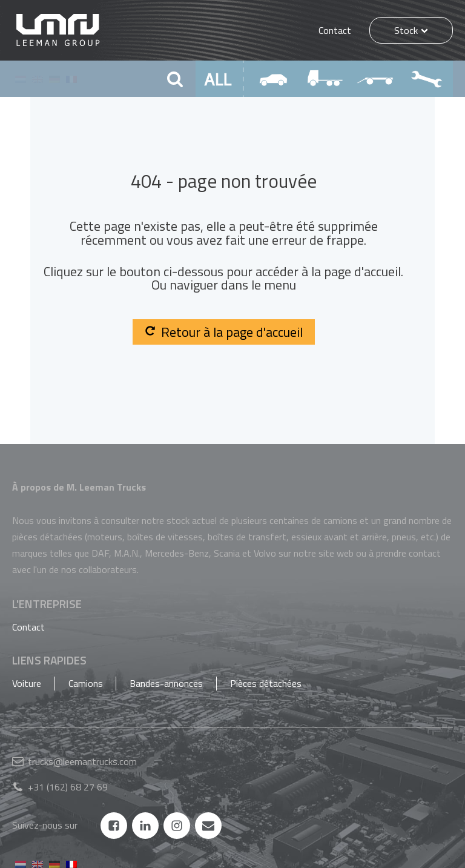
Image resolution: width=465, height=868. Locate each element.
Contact (335, 30)
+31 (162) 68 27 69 (68, 787)
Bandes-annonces (166, 683)
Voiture (27, 683)
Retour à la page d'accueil (224, 332)
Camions (86, 683)
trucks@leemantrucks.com (82, 761)
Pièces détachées (266, 683)
